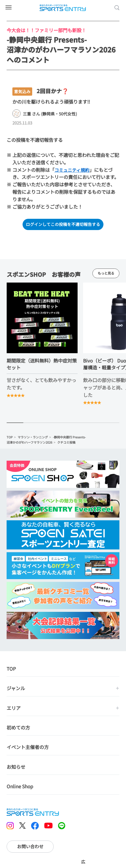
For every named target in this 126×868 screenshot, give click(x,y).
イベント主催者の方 (28, 748)
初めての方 (18, 729)
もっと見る (106, 274)
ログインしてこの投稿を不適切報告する (63, 224)
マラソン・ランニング (33, 438)
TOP (10, 438)
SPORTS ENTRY (63, 8)
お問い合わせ (30, 848)
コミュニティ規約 (73, 170)
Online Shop (20, 787)
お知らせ (16, 768)
